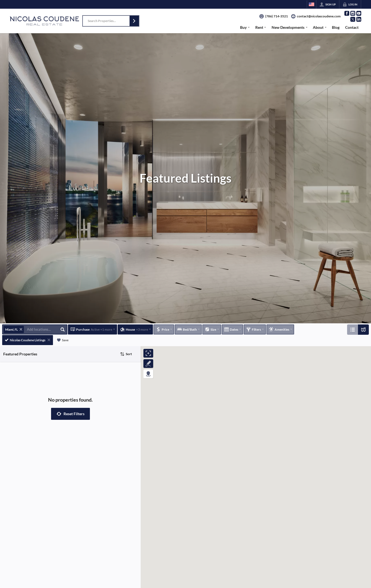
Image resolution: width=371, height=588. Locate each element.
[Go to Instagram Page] (353, 13)
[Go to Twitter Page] (353, 19)
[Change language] (312, 4)
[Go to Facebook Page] (347, 13)
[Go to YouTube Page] (359, 13)
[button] (134, 21)
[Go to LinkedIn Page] (359, 19)
